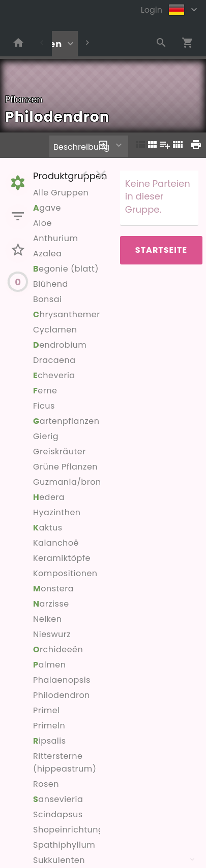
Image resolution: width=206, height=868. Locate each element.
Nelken (48, 619)
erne (45, 391)
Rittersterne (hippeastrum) (65, 762)
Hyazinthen (57, 512)
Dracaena (54, 360)
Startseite (161, 250)
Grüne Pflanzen (65, 467)
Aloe (42, 223)
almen (49, 665)
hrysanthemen (68, 314)
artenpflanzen (66, 421)
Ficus (44, 406)
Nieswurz (52, 634)
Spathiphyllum (64, 845)
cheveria (54, 375)
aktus (48, 528)
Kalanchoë (56, 543)
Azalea (48, 254)
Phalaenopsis (62, 680)
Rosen (46, 784)
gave (47, 208)
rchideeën (58, 649)
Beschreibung (81, 147)
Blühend (51, 284)
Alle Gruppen (61, 193)
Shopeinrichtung (68, 830)
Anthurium (55, 238)
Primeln (49, 726)
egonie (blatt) (66, 269)
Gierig (46, 436)
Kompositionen (65, 573)
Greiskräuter (60, 452)
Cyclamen (55, 330)
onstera (53, 589)
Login (152, 10)
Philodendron (62, 695)
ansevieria (58, 799)
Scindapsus (58, 814)
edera (49, 497)
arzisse (51, 604)
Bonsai (47, 299)
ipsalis (50, 741)
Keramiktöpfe (62, 558)
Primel (47, 710)
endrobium (60, 345)
